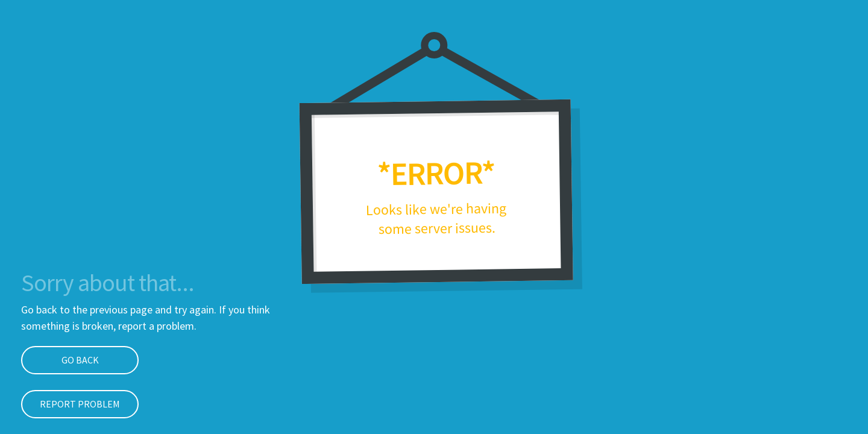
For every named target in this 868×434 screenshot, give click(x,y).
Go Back (80, 360)
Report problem (80, 404)
